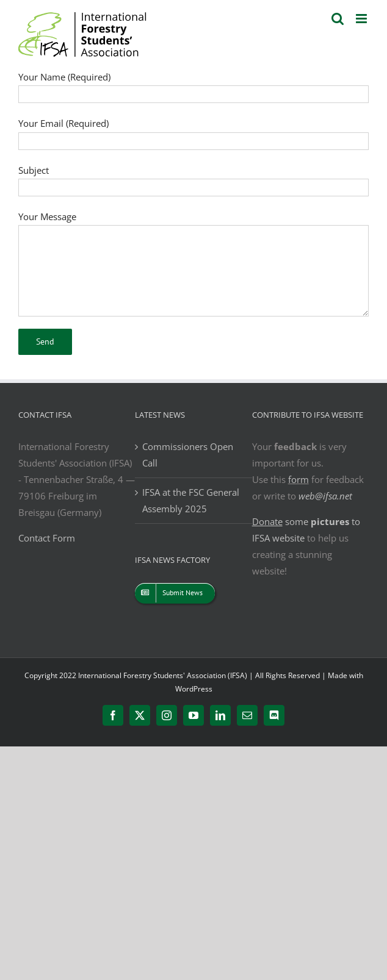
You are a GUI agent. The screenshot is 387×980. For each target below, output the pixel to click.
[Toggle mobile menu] (362, 19)
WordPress (194, 689)
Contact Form (47, 538)
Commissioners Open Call (188, 455)
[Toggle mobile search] (338, 19)
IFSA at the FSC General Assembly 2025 (191, 500)
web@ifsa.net (325, 496)
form (298, 479)
